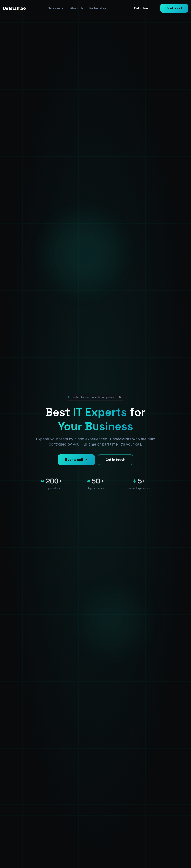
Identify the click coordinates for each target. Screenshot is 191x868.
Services (56, 8)
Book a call (174, 8)
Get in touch (143, 8)
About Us (77, 8)
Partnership (97, 8)
